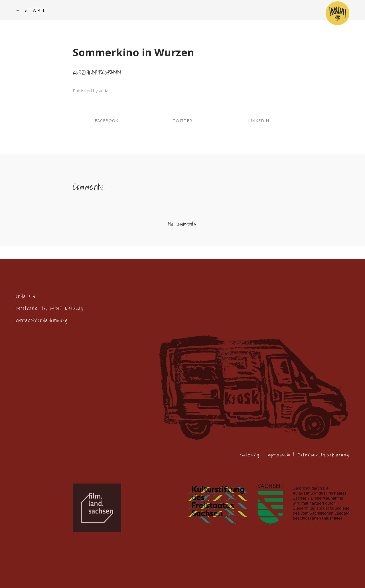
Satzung (250, 455)
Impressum (279, 455)
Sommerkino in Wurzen (133, 52)
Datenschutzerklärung (323, 455)
